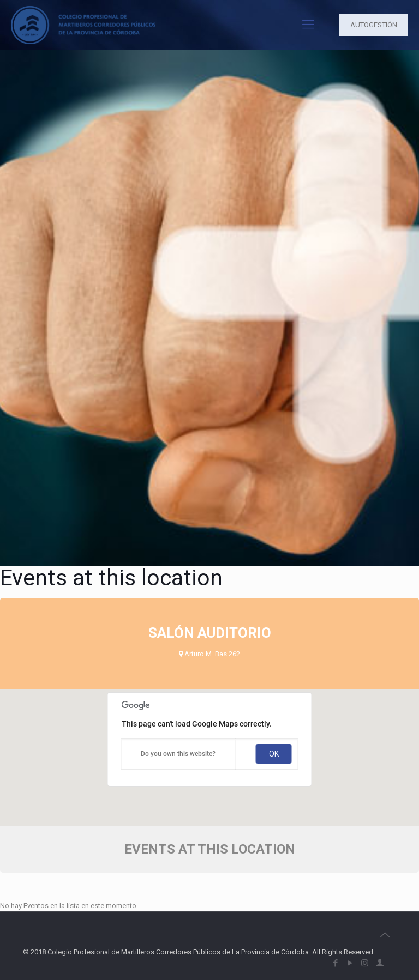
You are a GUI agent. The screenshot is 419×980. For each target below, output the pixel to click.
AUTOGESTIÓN (374, 25)
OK (274, 754)
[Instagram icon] (365, 963)
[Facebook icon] (335, 963)
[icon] (379, 963)
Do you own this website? (178, 754)
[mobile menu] (308, 25)
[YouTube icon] (350, 963)
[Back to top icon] (385, 935)
